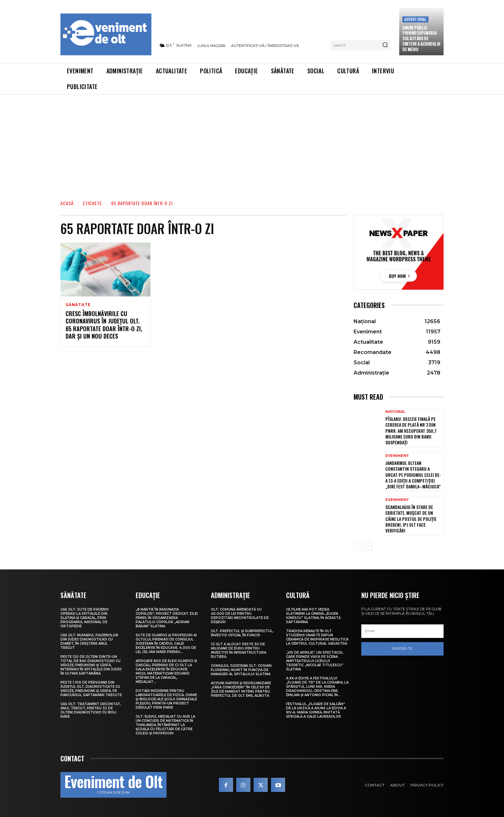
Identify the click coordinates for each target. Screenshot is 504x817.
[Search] (385, 45)
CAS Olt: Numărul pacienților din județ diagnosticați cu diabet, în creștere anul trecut (89, 641)
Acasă (67, 203)
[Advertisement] (252, 143)
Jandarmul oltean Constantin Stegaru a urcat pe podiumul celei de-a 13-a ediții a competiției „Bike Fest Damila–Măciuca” (413, 475)
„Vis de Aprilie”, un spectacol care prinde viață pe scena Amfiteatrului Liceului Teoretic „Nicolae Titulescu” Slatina (315, 661)
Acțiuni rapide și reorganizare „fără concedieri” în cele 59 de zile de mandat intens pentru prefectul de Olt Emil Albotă (241, 689)
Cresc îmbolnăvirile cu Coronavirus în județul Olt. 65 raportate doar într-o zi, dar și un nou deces (104, 325)
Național (395, 412)
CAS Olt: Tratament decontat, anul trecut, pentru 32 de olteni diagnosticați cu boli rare (91, 710)
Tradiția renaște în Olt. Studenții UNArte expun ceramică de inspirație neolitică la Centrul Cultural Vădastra (317, 637)
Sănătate (78, 305)
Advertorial (415, 19)
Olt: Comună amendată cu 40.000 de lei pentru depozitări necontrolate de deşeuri (240, 616)
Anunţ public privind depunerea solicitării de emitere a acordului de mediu (421, 39)
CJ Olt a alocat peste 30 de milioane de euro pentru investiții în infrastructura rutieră (239, 650)
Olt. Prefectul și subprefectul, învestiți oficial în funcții (242, 633)
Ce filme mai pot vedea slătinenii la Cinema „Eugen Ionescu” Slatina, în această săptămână (313, 616)
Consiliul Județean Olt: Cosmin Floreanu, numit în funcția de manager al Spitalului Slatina (241, 670)
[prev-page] (358, 546)
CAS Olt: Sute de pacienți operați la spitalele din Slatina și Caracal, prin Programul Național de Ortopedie (85, 618)
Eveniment (397, 456)
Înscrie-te (402, 649)
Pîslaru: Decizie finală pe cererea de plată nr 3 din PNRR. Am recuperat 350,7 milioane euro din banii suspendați (411, 431)
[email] (402, 631)
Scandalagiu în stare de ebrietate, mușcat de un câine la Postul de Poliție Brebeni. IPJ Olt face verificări (411, 519)
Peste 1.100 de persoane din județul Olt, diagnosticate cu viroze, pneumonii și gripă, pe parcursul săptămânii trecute (91, 689)
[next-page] (368, 546)
